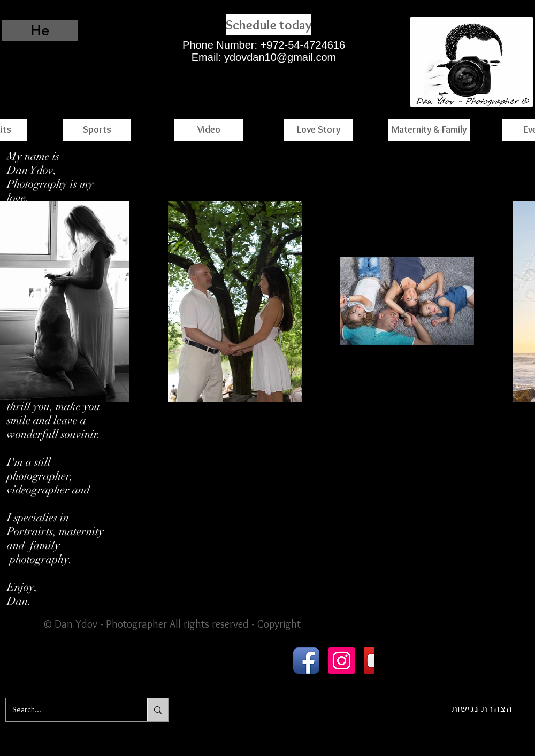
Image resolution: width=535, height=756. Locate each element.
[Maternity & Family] (429, 130)
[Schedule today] (269, 25)
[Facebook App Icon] (306, 661)
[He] (40, 30)
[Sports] (97, 130)
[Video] (209, 130)
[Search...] (68, 710)
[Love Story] (318, 130)
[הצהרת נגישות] (482, 708)
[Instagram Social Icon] (342, 661)
